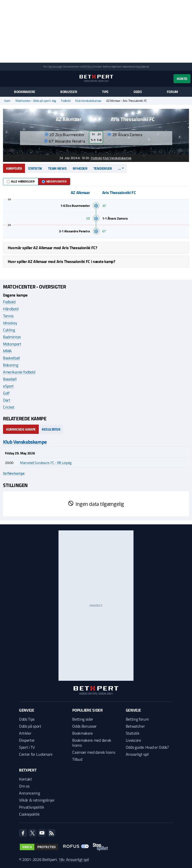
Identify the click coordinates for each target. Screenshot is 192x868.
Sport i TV (27, 747)
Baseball (10, 379)
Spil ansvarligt (55, 67)
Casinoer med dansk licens (94, 752)
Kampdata (14, 168)
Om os (24, 786)
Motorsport (12, 344)
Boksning (10, 365)
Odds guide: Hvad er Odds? (147, 747)
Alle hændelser (21, 181)
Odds (138, 92)
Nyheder (80, 168)
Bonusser (69, 92)
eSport (8, 386)
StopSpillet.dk (143, 67)
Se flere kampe (14, 473)
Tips (105, 92)
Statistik (35, 168)
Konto (182, 79)
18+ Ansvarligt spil (74, 859)
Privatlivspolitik (32, 807)
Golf (6, 393)
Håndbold (11, 309)
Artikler (25, 733)
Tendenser (103, 168)
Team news (57, 168)
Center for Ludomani (36, 754)
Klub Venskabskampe (88, 101)
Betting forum (137, 719)
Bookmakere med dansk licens (92, 743)
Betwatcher (135, 726)
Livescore (133, 740)
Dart (7, 400)
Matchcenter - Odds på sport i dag (36, 101)
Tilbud (77, 759)
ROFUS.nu (88, 67)
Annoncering (29, 793)
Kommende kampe (21, 429)
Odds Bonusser (84, 726)
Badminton (12, 337)
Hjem (7, 101)
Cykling (9, 330)
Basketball (11, 358)
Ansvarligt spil (137, 754)
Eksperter (27, 740)
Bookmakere (25, 92)
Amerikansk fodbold (19, 372)
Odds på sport (30, 726)
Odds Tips (27, 719)
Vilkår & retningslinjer (37, 800)
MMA (7, 351)
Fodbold (66, 101)
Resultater (51, 429)
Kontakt (25, 779)
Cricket (9, 407)
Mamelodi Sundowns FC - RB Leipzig (46, 463)
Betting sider (83, 719)
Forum (172, 92)
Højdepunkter (54, 181)
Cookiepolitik (29, 814)
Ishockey (10, 323)
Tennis (8, 316)
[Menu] (6, 79)
